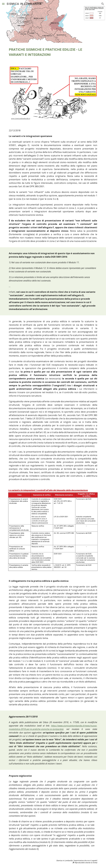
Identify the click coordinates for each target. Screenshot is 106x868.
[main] (53, 52)
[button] (3, 4)
